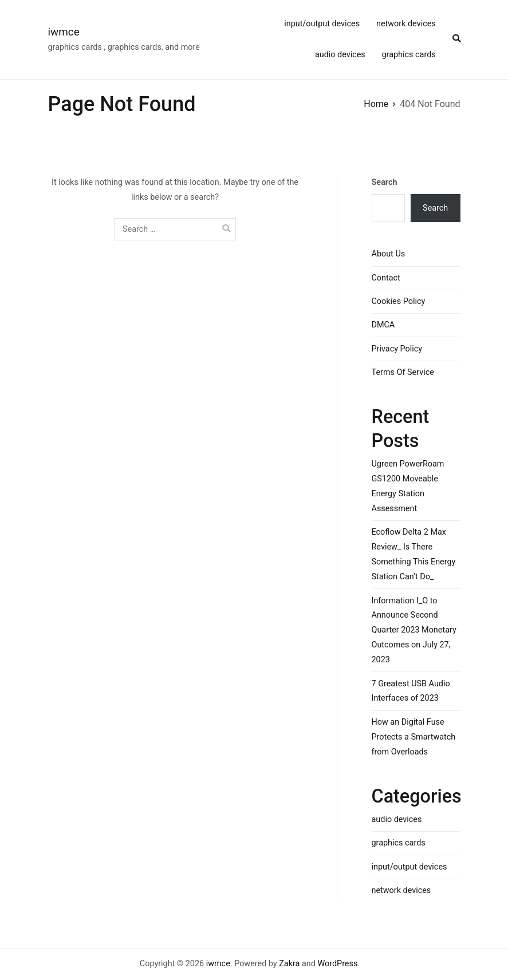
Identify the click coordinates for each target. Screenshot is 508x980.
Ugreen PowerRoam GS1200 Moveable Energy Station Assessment (408, 486)
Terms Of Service (403, 372)
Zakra (289, 964)
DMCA (383, 325)
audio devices (340, 55)
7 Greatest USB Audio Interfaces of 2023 (411, 691)
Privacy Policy (397, 349)
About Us (389, 254)
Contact (386, 278)
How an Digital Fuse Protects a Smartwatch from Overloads (414, 737)
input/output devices (322, 24)
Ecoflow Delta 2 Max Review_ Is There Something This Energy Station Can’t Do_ (414, 554)
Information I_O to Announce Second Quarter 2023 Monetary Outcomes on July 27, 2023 (414, 631)
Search (385, 182)
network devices (406, 24)
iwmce (64, 32)
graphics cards (409, 55)
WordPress (337, 964)
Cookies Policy (399, 301)
